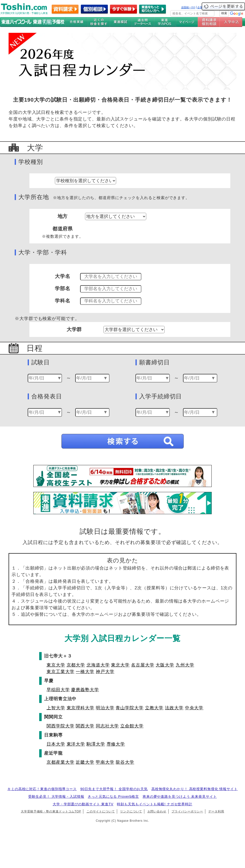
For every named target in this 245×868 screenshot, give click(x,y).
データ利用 (216, 811)
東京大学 (56, 665)
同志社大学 (107, 726)
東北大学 (120, 665)
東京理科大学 (80, 708)
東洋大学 (76, 744)
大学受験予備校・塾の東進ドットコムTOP (51, 811)
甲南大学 (105, 762)
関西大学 (85, 726)
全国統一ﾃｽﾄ (188, 7)
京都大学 (76, 665)
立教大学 (154, 708)
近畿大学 (85, 762)
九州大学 (185, 665)
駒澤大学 (96, 744)
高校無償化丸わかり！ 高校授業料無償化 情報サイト (195, 789)
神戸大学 (105, 672)
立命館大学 (132, 726)
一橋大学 (85, 672)
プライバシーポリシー (187, 811)
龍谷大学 (125, 762)
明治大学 (105, 708)
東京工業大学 (60, 672)
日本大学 (56, 744)
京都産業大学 (60, 762)
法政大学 (174, 708)
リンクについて (131, 811)
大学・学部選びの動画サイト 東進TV (83, 804)
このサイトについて (101, 811)
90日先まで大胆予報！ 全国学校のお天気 (114, 789)
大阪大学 (165, 665)
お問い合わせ (157, 811)
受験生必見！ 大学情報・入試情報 (56, 797)
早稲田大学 (58, 690)
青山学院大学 (129, 708)
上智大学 (56, 708)
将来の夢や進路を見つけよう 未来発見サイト (180, 797)
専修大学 (116, 744)
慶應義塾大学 (85, 690)
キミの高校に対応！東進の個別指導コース (42, 789)
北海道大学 (98, 665)
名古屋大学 (143, 665)
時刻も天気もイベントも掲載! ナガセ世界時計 (155, 804)
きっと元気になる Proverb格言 (113, 797)
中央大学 (194, 708)
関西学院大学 (60, 726)
